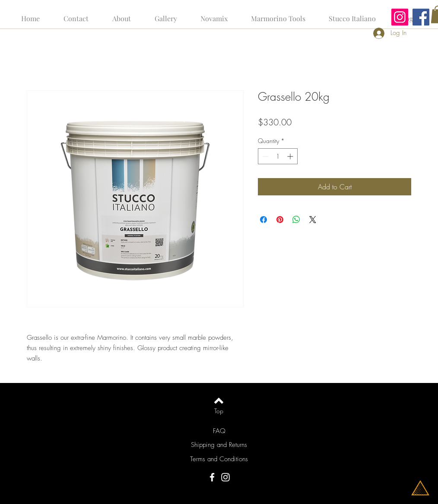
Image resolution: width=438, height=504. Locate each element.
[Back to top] (219, 401)
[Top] (219, 411)
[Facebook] (421, 17)
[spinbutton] (278, 156)
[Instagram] (400, 17)
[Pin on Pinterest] (280, 220)
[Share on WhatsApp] (296, 220)
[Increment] (291, 156)
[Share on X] (313, 220)
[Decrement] (265, 156)
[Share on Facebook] (263, 220)
